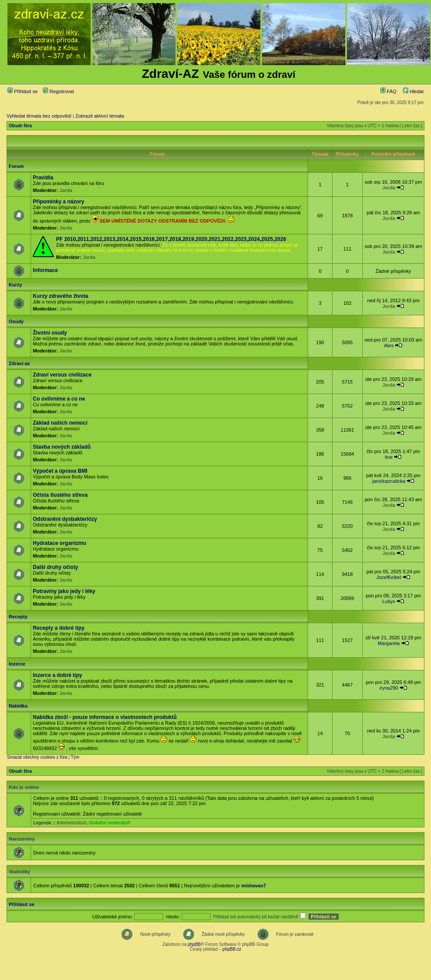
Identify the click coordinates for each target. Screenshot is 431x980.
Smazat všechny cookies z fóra (37, 757)
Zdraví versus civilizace (62, 375)
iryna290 (389, 688)
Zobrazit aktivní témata (100, 116)
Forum (16, 166)
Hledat (413, 91)
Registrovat (58, 91)
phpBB (194, 944)
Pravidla (43, 178)
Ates (389, 345)
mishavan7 (254, 886)
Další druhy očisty (55, 567)
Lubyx (389, 601)
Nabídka (18, 706)
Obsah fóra (20, 126)
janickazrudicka (389, 481)
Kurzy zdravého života (61, 296)
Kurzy (16, 285)
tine (389, 457)
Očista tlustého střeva (60, 495)
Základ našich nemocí (60, 423)
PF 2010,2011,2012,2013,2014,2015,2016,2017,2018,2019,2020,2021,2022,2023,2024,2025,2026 (171, 239)
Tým (75, 757)
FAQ (388, 91)
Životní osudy (50, 333)
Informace (45, 270)
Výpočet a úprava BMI (60, 471)
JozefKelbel (389, 577)
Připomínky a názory (58, 202)
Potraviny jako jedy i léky (64, 591)
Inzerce (17, 664)
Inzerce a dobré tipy (58, 675)
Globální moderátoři (110, 823)
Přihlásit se (23, 91)
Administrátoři (71, 823)
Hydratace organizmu (60, 543)
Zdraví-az (19, 363)
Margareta (389, 643)
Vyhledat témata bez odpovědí (39, 116)
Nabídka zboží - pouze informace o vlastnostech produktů (105, 717)
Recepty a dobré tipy (59, 628)
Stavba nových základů (62, 447)
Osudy (16, 321)
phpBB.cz (232, 949)
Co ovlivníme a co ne (59, 399)
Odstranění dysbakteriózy (65, 519)
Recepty (18, 617)
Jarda (66, 190)
